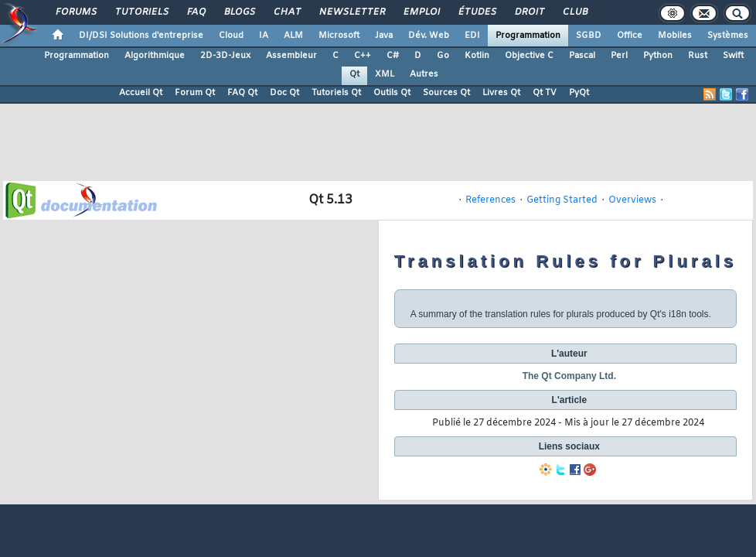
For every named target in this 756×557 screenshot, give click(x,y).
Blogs (239, 12)
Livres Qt (501, 93)
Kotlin (477, 56)
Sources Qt (446, 93)
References (490, 200)
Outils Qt (392, 93)
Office (630, 36)
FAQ (196, 12)
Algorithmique (155, 56)
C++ (363, 56)
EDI (472, 36)
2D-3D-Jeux (225, 56)
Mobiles (675, 36)
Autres (424, 74)
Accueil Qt (141, 93)
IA (264, 36)
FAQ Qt (242, 93)
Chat (286, 12)
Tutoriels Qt (336, 93)
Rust (698, 56)
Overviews (632, 200)
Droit (529, 12)
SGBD (589, 36)
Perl (619, 56)
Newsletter (351, 12)
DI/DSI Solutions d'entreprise (141, 36)
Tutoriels (141, 12)
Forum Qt (195, 93)
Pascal (582, 56)
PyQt (579, 93)
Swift (733, 56)
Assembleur (291, 56)
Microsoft (339, 36)
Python (658, 56)
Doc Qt (284, 93)
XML (385, 74)
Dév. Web (429, 36)
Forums (75, 12)
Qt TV (545, 93)
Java (384, 36)
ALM (293, 36)
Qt (354, 74)
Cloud (231, 36)
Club (574, 12)
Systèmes (728, 36)
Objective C (529, 56)
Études (477, 12)
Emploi (421, 12)
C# (393, 56)
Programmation (528, 36)
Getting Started (562, 200)
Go (443, 56)
